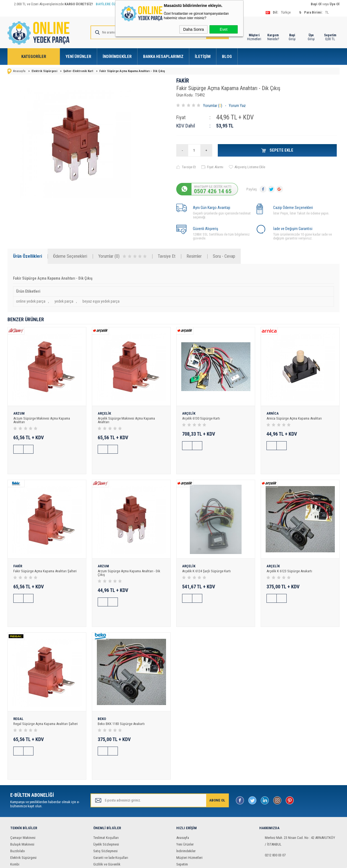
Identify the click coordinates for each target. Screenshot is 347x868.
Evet (224, 29)
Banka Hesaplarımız (163, 57)
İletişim (203, 57)
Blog (227, 57)
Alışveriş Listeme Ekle (250, 167)
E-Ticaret (157, 861)
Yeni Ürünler (78, 57)
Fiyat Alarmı (215, 167)
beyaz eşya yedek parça (101, 301)
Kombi (15, 820)
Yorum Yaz (237, 106)
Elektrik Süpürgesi (23, 814)
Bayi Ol (316, 4)
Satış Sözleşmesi (105, 807)
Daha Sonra (194, 29)
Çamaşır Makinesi (23, 794)
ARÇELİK (104, 413)
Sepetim (182, 820)
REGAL (18, 690)
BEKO (102, 690)
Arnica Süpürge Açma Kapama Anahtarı (294, 418)
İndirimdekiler (117, 57)
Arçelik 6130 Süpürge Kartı (201, 418)
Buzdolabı (18, 807)
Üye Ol (335, 4)
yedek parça (64, 301)
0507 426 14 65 (213, 191)
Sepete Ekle (281, 150)
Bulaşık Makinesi (22, 800)
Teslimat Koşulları (106, 794)
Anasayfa (183, 794)
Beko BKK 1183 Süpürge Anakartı (121, 694)
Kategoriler (34, 57)
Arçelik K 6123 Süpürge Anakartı (289, 556)
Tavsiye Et (189, 167)
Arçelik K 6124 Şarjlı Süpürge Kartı (206, 556)
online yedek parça (31, 301)
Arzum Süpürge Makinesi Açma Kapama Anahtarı (42, 420)
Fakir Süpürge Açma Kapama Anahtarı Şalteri (45, 556)
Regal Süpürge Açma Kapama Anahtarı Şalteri (46, 694)
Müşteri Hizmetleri (189, 814)
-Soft (144, 861)
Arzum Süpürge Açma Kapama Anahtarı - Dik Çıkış (129, 558)
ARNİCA (273, 413)
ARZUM (19, 413)
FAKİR (183, 81)
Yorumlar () (213, 106)
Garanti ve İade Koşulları (111, 814)
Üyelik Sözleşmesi (106, 800)
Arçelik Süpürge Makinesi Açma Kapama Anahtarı (126, 420)
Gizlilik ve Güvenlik (107, 820)
